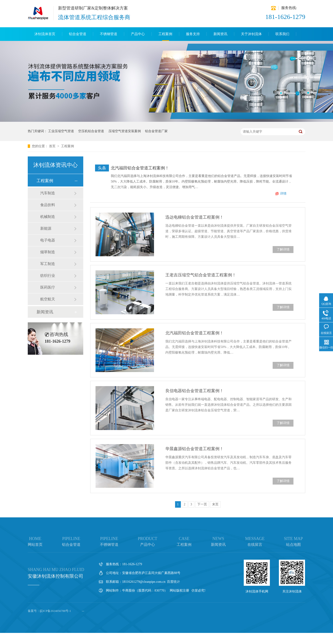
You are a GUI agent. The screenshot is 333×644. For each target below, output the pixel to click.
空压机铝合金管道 (91, 131)
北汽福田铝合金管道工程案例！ (140, 168)
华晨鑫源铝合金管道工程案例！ (194, 449)
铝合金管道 (78, 34)
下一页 (202, 504)
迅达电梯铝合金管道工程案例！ (194, 217)
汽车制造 (48, 193)
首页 (53, 146)
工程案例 (165, 34)
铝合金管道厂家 (156, 131)
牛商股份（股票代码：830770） (145, 591)
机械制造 (48, 217)
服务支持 (193, 34)
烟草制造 (48, 252)
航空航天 (48, 299)
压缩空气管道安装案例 (125, 131)
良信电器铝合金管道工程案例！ (194, 391)
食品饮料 (48, 205)
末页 (215, 504)
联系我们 (282, 34)
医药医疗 (48, 287)
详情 (283, 194)
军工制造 (48, 264)
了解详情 (283, 249)
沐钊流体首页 (45, 34)
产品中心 (138, 34)
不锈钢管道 (109, 34)
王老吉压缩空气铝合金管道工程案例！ (201, 275)
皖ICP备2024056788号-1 (55, 611)
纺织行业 (48, 276)
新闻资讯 (220, 34)
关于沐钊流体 (251, 34)
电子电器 (48, 240)
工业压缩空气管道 (61, 131)
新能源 (46, 228)
